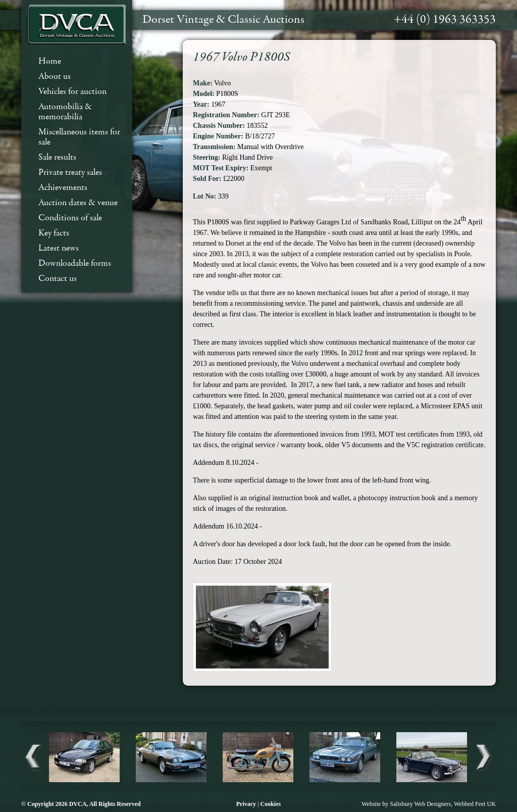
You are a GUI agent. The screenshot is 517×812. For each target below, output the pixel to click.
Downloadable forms (75, 264)
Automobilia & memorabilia (65, 112)
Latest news (59, 248)
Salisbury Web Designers (420, 804)
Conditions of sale (70, 218)
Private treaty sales (70, 173)
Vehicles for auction (72, 92)
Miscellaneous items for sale (79, 137)
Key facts (54, 233)
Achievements (63, 188)
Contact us (58, 279)
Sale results (57, 157)
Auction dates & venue (78, 203)
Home (50, 61)
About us (55, 77)
